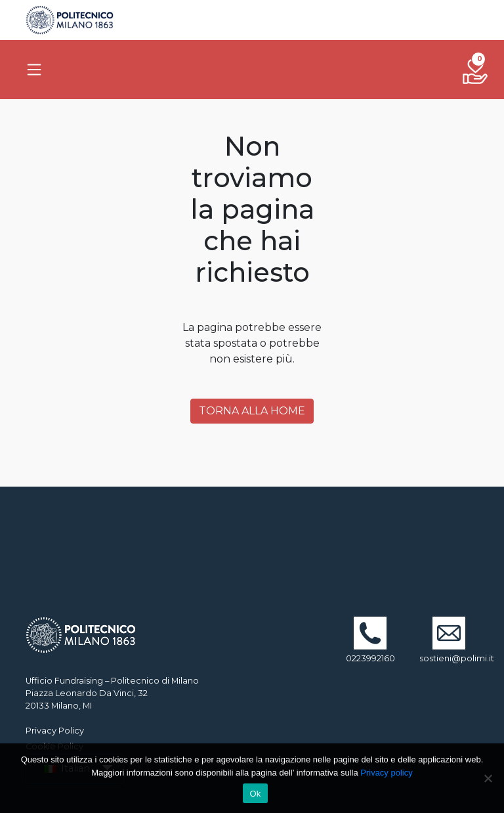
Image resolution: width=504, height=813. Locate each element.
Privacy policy (386, 773)
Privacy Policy (55, 731)
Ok (255, 794)
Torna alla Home (252, 411)
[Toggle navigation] (34, 70)
